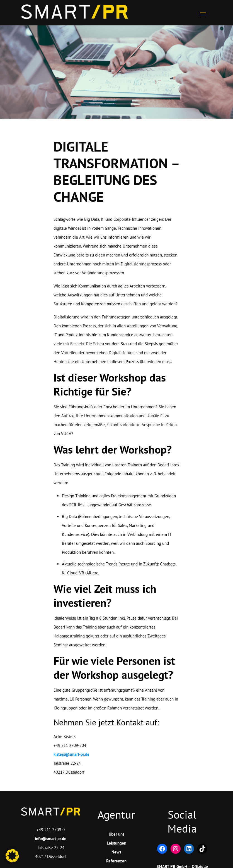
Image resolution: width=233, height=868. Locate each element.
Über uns (116, 834)
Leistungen (116, 843)
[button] (12, 856)
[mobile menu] (203, 13)
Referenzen (116, 861)
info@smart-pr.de (51, 839)
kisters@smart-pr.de (71, 754)
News (116, 852)
